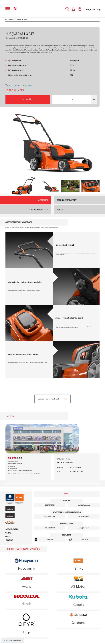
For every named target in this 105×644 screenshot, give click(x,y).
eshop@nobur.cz (84, 528)
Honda (27, 600)
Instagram (84, 539)
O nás (8, 537)
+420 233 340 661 (49, 528)
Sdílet (60, 210)
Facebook (50, 539)
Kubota (78, 601)
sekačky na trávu (22, 19)
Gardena (78, 619)
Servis (8, 533)
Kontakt (9, 540)
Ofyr (27, 623)
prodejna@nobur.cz (84, 505)
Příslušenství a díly (38, 210)
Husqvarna (27, 565)
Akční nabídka (12, 529)
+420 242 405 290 (49, 505)
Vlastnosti (43, 200)
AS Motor (78, 583)
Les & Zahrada (9, 19)
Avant (27, 583)
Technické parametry (67, 200)
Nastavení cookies (13, 641)
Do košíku (28, 100)
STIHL (78, 565)
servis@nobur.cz (84, 516)
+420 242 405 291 (49, 516)
